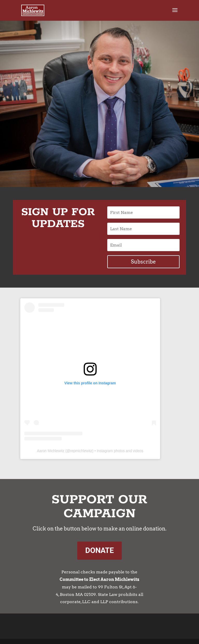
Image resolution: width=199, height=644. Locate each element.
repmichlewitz (81, 451)
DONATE (99, 550)
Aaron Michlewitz (51, 451)
